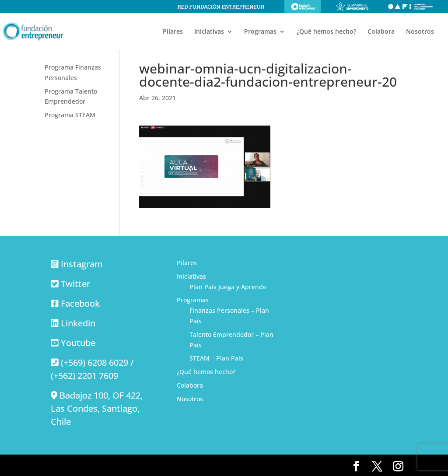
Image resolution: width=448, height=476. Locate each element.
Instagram (82, 264)
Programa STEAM (70, 115)
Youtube (78, 343)
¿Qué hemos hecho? (326, 32)
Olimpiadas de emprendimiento (352, 7)
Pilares (173, 32)
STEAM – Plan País (216, 358)
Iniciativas (209, 32)
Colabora (381, 32)
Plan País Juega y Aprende (228, 287)
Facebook (80, 303)
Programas (260, 32)
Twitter (75, 284)
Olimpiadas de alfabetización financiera (410, 7)
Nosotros (420, 32)
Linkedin (78, 323)
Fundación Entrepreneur (303, 7)
